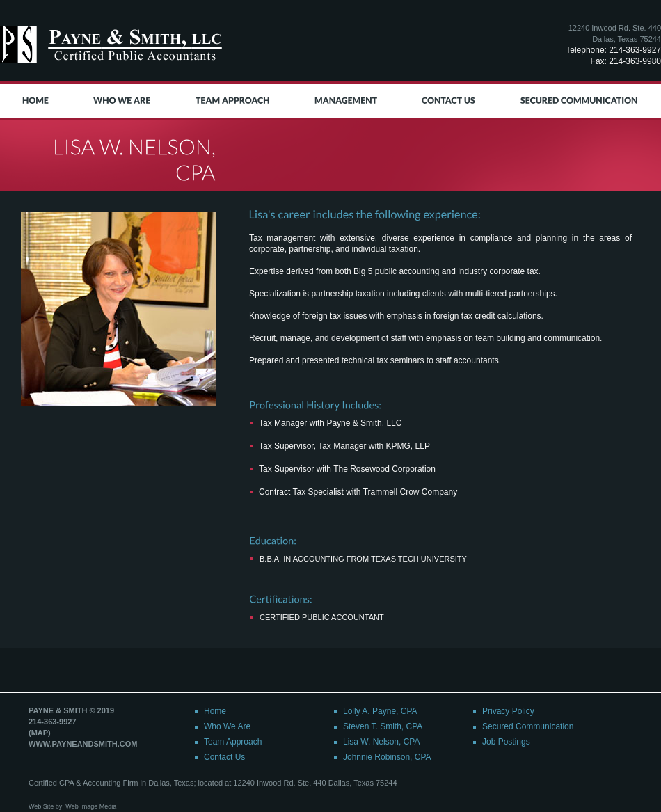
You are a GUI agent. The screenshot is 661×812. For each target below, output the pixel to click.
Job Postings (506, 742)
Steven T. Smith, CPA (383, 726)
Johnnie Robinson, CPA (387, 757)
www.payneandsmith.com (83, 744)
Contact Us (224, 757)
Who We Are (227, 726)
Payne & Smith (113, 45)
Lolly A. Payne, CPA (380, 711)
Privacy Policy (508, 711)
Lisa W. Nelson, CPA (381, 742)
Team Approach (233, 742)
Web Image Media (91, 806)
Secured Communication (528, 726)
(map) (40, 733)
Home (215, 711)
